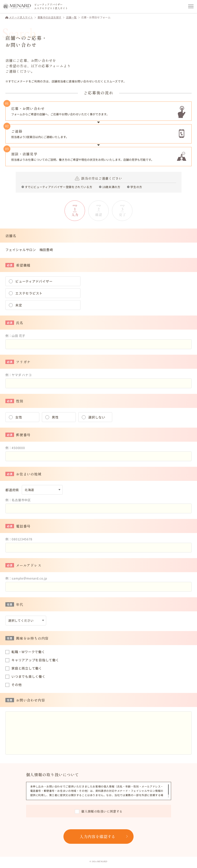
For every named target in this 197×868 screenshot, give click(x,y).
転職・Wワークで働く (28, 652)
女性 (19, 417)
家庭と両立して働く (27, 668)
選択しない (97, 417)
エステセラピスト (29, 293)
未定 (19, 305)
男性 (55, 417)
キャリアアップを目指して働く (35, 660)
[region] (99, 791)
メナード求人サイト (21, 17)
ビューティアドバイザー (34, 281)
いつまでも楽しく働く (28, 676)
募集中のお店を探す (50, 17)
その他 (17, 685)
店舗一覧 (71, 17)
